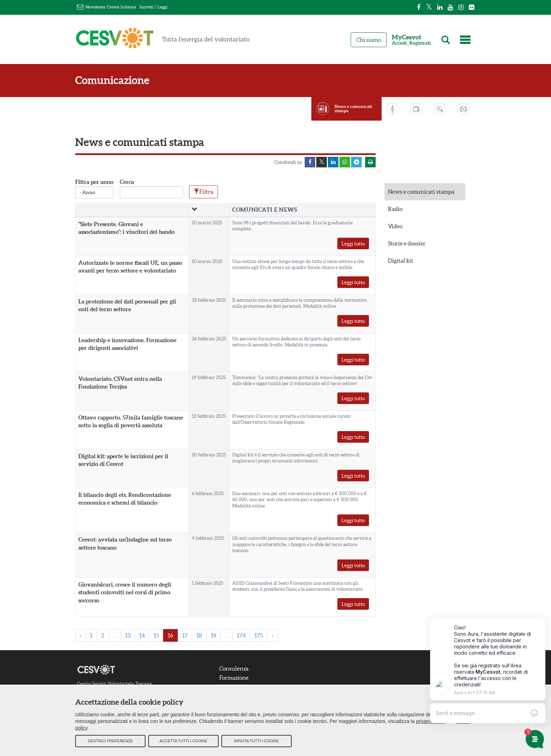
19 (213, 635)
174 (241, 635)
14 (142, 635)
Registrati (420, 43)
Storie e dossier (407, 243)
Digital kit (401, 261)
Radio (395, 209)
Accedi (399, 43)
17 (185, 635)
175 (259, 635)
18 (199, 635)
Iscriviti (146, 7)
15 (156, 635)
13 (128, 635)
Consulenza (234, 668)
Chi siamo (369, 40)
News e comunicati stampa (353, 109)
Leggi (162, 7)
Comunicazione (112, 80)
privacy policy (431, 721)
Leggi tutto (353, 244)
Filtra (203, 192)
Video (395, 226)
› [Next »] (272, 635)
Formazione (234, 678)
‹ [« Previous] (80, 635)
